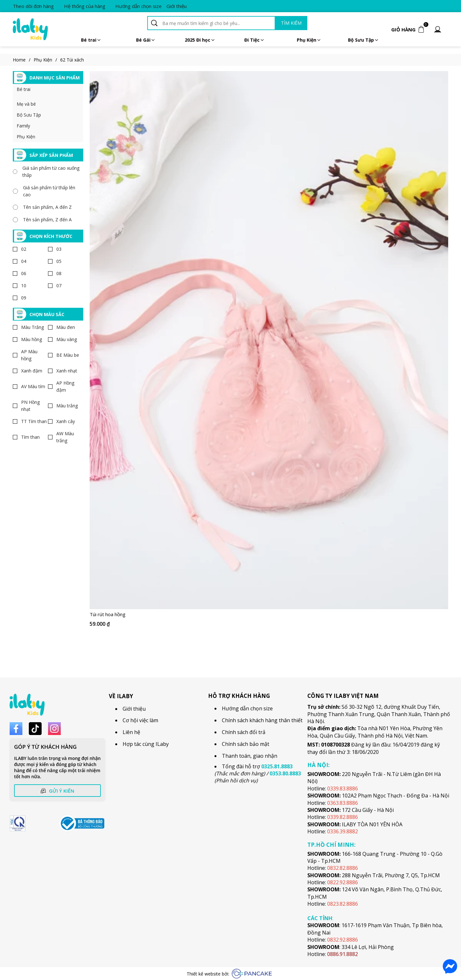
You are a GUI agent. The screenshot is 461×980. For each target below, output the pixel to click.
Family (23, 126)
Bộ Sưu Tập (29, 115)
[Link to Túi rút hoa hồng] (269, 615)
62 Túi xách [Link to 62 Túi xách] (72, 60)
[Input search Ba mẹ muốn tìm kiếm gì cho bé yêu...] (218, 23)
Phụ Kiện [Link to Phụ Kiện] (47, 60)
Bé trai (91, 40)
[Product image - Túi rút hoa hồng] (269, 340)
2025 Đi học (200, 40)
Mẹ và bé (26, 104)
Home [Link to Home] (23, 60)
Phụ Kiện (309, 40)
